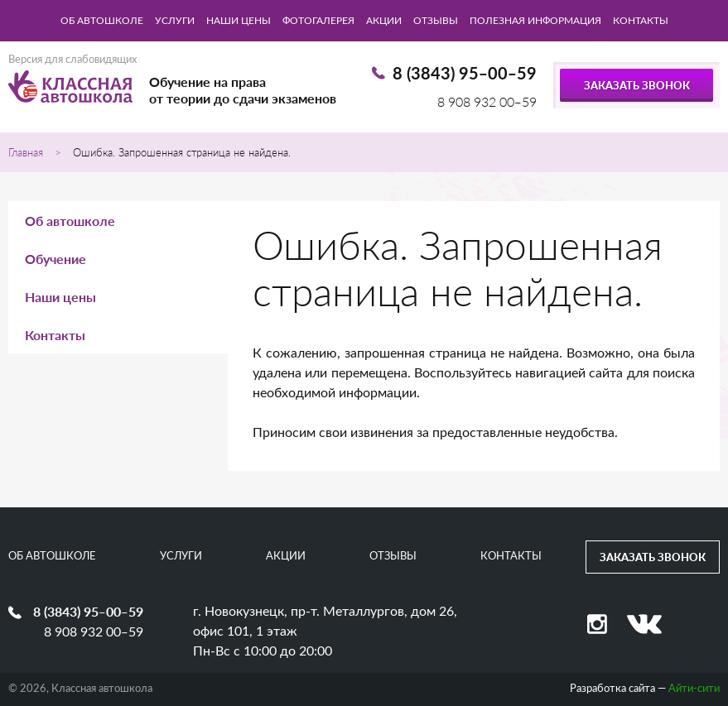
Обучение (55, 259)
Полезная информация (535, 21)
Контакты (641, 21)
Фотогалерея (318, 21)
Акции (384, 21)
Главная (26, 152)
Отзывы (436, 21)
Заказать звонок (637, 85)
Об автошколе (102, 21)
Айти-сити (694, 689)
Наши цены (239, 21)
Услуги (175, 21)
